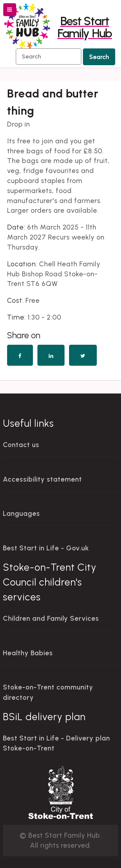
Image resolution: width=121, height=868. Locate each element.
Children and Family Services (51, 618)
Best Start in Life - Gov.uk (46, 548)
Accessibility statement (42, 479)
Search (99, 57)
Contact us (21, 445)
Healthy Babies (28, 653)
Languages (21, 513)
